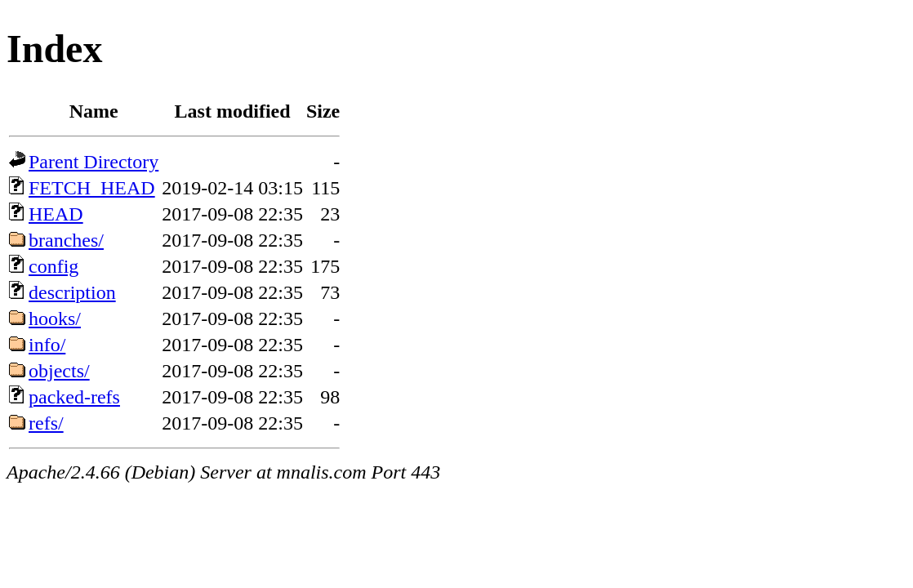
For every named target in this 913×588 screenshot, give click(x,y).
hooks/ (55, 318)
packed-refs (74, 397)
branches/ (66, 240)
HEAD (56, 214)
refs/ (46, 423)
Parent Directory (94, 162)
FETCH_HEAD (92, 188)
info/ (47, 345)
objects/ (59, 371)
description (72, 292)
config (53, 266)
